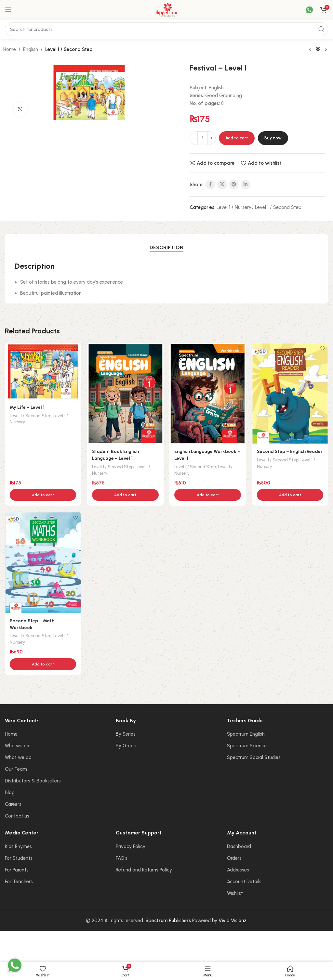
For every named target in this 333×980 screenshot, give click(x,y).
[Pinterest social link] (234, 185)
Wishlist (235, 894)
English (31, 49)
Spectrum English (246, 734)
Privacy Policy (131, 847)
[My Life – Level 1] (43, 371)
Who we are (18, 746)
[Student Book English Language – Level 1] (126, 393)
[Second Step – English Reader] (290, 393)
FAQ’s (122, 858)
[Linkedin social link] (246, 185)
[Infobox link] (305, 10)
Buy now (273, 138)
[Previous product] (310, 50)
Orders (234, 858)
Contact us (17, 816)
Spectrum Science (247, 746)
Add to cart (237, 138)
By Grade (126, 746)
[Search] (166, 29)
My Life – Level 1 (28, 407)
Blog (10, 793)
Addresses (238, 870)
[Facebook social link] (210, 185)
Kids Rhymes (18, 847)
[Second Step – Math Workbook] (43, 563)
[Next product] (326, 50)
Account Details (244, 882)
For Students (19, 858)
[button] (43, 495)
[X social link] (222, 185)
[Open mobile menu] (8, 10)
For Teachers (19, 882)
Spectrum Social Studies (254, 758)
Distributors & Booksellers (33, 781)
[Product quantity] (203, 138)
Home (10, 49)
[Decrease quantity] (194, 138)
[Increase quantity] (212, 138)
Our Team (16, 769)
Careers (13, 805)
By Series (126, 734)
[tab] (166, 247)
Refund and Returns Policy (144, 870)
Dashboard (239, 847)
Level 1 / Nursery (234, 207)
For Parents (17, 870)
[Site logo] (166, 9)
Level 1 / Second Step (69, 49)
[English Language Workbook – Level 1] (208, 393)
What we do (18, 758)
